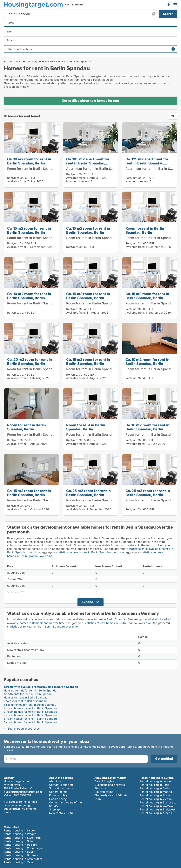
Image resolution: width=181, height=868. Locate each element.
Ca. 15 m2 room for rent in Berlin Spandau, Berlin (29, 230)
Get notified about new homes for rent (90, 101)
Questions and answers (110, 785)
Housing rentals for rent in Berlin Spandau (31, 690)
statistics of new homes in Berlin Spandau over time (118, 623)
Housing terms (104, 792)
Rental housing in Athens (156, 813)
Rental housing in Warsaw (156, 806)
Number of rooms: (78, 181)
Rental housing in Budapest (157, 809)
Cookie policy (58, 799)
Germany (32, 61)
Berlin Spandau (82, 62)
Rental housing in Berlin (155, 788)
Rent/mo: (13, 178)
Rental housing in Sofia (19, 841)
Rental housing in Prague (20, 834)
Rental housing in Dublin (20, 852)
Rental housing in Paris (154, 785)
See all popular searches (24, 729)
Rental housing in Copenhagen (24, 848)
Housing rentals (13, 61)
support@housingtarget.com (23, 792)
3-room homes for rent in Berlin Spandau (30, 712)
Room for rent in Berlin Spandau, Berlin (37, 169)
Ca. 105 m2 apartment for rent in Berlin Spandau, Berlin (88, 163)
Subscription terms (61, 788)
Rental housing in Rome (155, 795)
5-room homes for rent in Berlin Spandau (30, 719)
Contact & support (61, 785)
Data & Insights (104, 781)
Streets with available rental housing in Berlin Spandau (41, 687)
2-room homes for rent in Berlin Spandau (30, 708)
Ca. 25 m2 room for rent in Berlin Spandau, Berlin (88, 493)
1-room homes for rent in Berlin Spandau (30, 705)
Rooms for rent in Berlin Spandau (25, 701)
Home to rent (50, 61)
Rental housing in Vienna (156, 799)
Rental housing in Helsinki (20, 845)
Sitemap (54, 809)
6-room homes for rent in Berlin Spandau (30, 722)
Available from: (17, 181)
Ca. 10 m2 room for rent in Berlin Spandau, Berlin (29, 161)
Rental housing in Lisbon (20, 830)
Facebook (6, 819)
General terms (58, 792)
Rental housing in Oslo (18, 862)
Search (168, 14)
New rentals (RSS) (61, 813)
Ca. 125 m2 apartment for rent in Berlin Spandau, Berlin (147, 163)
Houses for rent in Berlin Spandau (26, 697)
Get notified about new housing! (168, 4)
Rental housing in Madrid (156, 792)
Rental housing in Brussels (21, 855)
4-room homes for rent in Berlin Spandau (30, 715)
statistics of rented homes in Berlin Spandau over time (42, 626)
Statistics (100, 788)
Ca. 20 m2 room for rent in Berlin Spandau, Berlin (30, 361)
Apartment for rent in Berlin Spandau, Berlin (100, 169)
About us (55, 781)
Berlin (65, 61)
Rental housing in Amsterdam (23, 859)
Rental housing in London (156, 781)
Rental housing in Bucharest (158, 802)
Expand (87, 602)
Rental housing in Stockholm (22, 838)
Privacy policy (58, 795)
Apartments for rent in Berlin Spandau (29, 694)
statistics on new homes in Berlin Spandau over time (90, 552)
